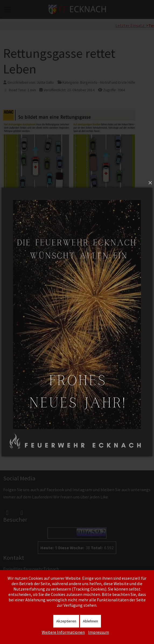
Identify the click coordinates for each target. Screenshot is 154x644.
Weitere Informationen (63, 632)
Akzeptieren (66, 621)
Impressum (99, 632)
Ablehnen (90, 621)
